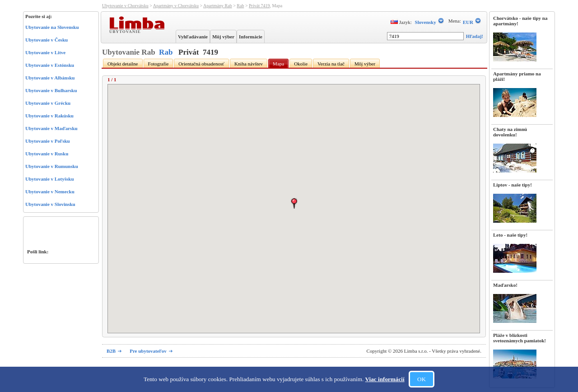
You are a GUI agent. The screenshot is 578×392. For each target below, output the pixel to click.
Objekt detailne (123, 64)
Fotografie (158, 64)
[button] (294, 203)
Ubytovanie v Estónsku (50, 65)
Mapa (278, 64)
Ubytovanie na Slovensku (52, 27)
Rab (240, 6)
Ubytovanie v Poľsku (48, 141)
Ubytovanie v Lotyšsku (50, 179)
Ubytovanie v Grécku (48, 103)
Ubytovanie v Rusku (47, 154)
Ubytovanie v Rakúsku (49, 116)
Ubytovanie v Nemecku (50, 191)
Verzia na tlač (331, 64)
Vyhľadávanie (193, 37)
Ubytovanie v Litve (45, 52)
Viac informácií (385, 379)
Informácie (251, 37)
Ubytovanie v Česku (47, 40)
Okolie (301, 64)
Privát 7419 (259, 6)
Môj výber (223, 37)
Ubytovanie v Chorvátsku (125, 6)
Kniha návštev (249, 64)
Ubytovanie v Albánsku (50, 78)
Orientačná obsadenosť (201, 64)
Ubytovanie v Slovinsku (50, 204)
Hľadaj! (475, 36)
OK (422, 379)
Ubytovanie (126, 31)
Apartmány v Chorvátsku (176, 6)
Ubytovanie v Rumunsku (52, 166)
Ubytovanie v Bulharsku (51, 90)
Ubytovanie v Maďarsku (51, 128)
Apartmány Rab (218, 6)
